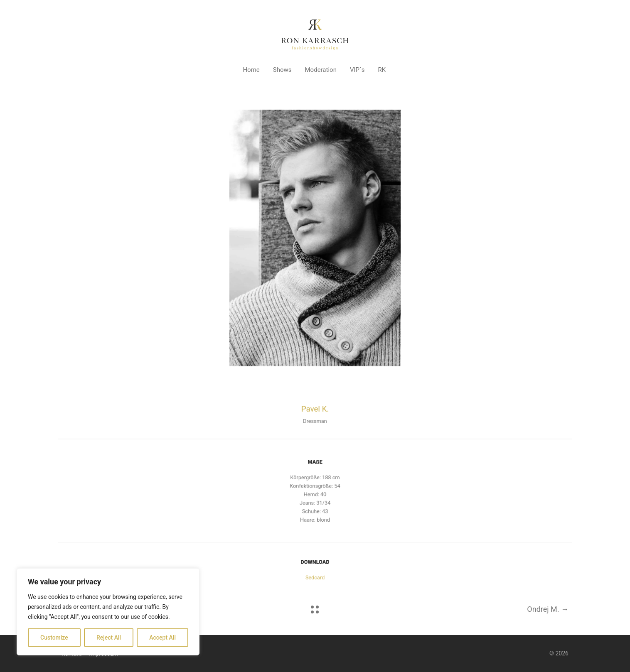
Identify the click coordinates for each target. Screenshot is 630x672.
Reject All (109, 638)
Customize (54, 638)
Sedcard (315, 575)
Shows (282, 70)
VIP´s (357, 70)
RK (382, 70)
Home (251, 70)
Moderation (321, 70)
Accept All (162, 638)
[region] (108, 612)
